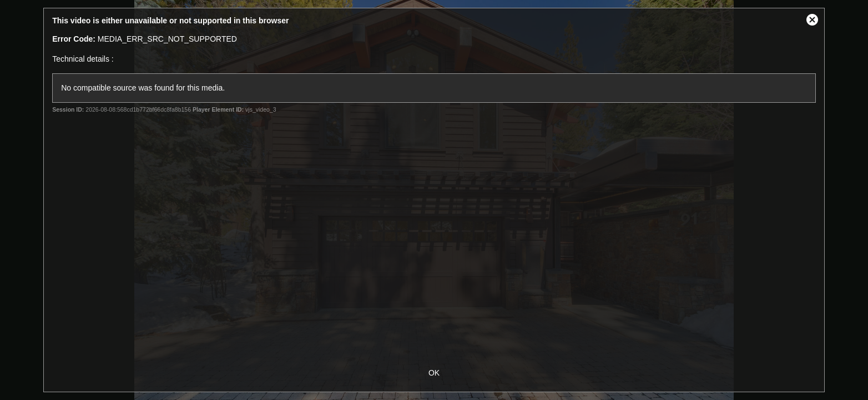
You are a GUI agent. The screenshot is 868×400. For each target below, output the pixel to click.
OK (434, 373)
